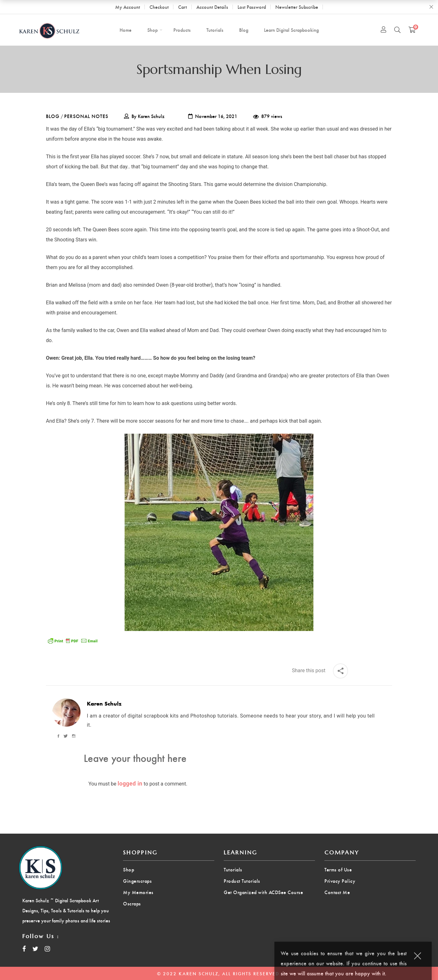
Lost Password (252, 7)
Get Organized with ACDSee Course (263, 892)
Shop (129, 869)
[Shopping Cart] (412, 30)
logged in (130, 783)
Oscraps (132, 903)
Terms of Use (338, 869)
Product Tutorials (242, 881)
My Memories (138, 892)
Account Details (212, 7)
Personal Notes (86, 116)
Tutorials (233, 869)
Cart (182, 7)
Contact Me (337, 892)
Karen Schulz (151, 116)
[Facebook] (59, 736)
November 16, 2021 (216, 116)
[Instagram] (73, 736)
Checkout (159, 7)
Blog (53, 116)
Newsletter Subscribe (297, 7)
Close (431, 7)
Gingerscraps (137, 881)
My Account (128, 7)
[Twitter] (66, 736)
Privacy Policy (340, 881)
